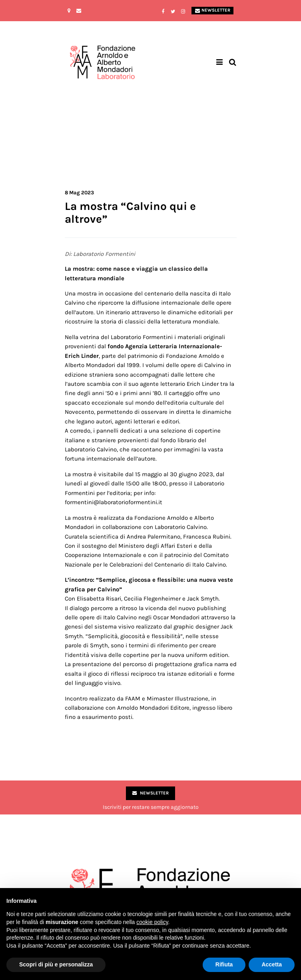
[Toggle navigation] (220, 63)
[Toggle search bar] (232, 63)
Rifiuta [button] (224, 964)
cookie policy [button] (152, 922)
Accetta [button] (272, 964)
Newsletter (213, 10)
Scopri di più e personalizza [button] (56, 964)
